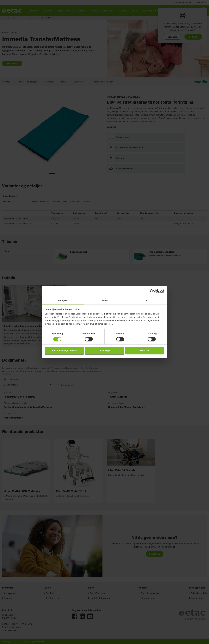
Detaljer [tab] (105, 300)
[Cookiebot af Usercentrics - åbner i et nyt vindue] (152, 291)
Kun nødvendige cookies (64, 351)
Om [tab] (146, 300)
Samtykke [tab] (63, 300)
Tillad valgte (104, 351)
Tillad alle (145, 351)
